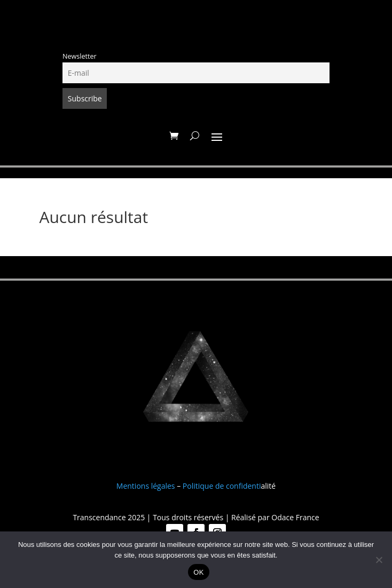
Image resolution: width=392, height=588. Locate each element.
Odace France (295, 517)
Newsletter (80, 56)
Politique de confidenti (222, 486)
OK (198, 572)
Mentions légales (146, 486)
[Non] (379, 560)
